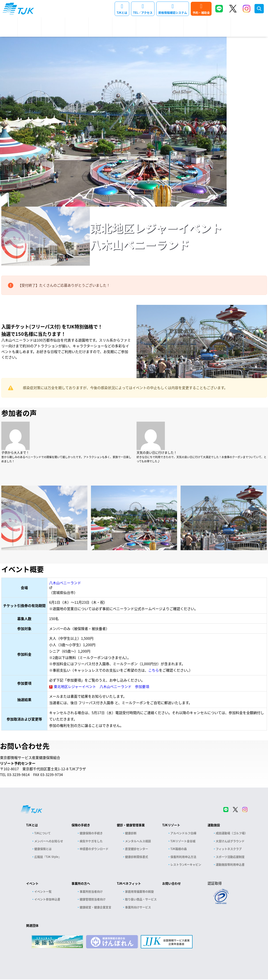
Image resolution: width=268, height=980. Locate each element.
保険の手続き (81, 825)
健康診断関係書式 (137, 857)
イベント (32, 883)
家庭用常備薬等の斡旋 (139, 891)
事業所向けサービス (138, 907)
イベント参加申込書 (47, 899)
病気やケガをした (91, 841)
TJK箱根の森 (179, 849)
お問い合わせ (172, 883)
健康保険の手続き (91, 833)
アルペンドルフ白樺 (183, 833)
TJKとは (122, 12)
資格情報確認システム (173, 12)
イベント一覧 (43, 891)
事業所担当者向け (91, 891)
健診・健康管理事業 (131, 825)
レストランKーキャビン (186, 864)
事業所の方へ (81, 883)
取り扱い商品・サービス (141, 899)
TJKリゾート (171, 825)
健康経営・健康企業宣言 (95, 907)
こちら (154, 670)
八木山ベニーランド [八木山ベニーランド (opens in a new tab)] (65, 583)
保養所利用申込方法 (183, 857)
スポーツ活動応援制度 (230, 857)
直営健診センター (137, 849)
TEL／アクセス (143, 12)
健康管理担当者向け (93, 899)
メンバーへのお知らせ (49, 841)
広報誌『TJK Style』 (48, 857)
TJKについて (42, 833)
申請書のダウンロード (94, 849)
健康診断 (131, 833)
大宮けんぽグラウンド (230, 841)
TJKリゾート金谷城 (183, 841)
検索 (259, 9)
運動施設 (214, 825)
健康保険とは (43, 849)
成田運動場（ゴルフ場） (232, 833)
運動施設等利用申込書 (230, 864)
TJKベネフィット (129, 883)
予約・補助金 (201, 12)
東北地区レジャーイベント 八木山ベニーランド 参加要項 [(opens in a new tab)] (101, 686)
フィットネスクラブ (229, 849)
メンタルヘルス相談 (138, 841)
